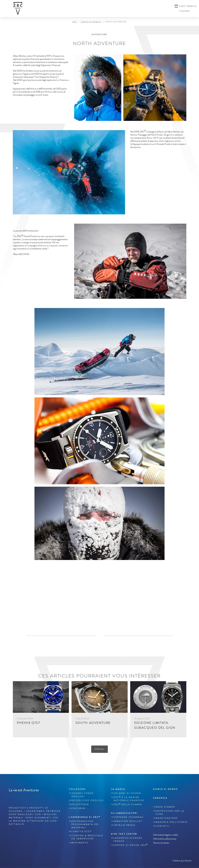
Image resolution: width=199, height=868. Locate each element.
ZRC (75, 22)
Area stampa (165, 807)
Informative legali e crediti (166, 835)
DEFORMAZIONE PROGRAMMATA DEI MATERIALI (85, 824)
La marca (118, 789)
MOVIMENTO (80, 843)
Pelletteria (80, 804)
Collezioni (77, 789)
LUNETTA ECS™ (82, 832)
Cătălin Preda (124, 825)
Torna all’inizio (182, 861)
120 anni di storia (127, 793)
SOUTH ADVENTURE (93, 723)
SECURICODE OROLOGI (88, 800)
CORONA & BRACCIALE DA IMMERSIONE (87, 837)
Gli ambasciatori (124, 813)
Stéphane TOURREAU (129, 817)
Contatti (163, 826)
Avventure (99, 35)
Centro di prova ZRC (131, 845)
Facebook (11, 798)
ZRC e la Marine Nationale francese (129, 799)
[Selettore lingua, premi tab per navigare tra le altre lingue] (184, 11)
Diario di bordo (166, 789)
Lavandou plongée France (128, 840)
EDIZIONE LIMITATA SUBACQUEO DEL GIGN (155, 725)
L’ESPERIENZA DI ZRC (85, 817)
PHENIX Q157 (29, 723)
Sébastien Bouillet (128, 821)
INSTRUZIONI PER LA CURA (170, 813)
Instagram (17, 798)
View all (99, 749)
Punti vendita (188, 6)
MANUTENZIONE (167, 818)
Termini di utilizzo (161, 843)
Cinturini (79, 808)
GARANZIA (160, 798)
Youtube (24, 798)
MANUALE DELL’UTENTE (172, 822)
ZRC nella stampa (128, 804)
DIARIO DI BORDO (91, 22)
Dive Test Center (124, 834)
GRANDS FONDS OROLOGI (83, 795)
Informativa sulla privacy (165, 839)
